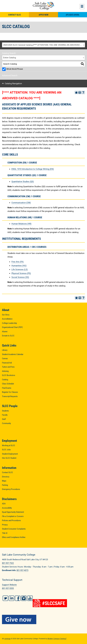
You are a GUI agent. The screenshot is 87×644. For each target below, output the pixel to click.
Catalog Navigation (13, 84)
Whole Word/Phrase (15, 69)
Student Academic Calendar (13, 354)
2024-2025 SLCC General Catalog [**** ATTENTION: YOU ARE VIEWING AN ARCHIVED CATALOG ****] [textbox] (44, 45)
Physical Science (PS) (21, 273)
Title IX (5, 533)
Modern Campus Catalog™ (57, 639)
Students (5, 411)
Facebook (18, 598)
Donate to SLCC (8, 336)
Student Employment (10, 454)
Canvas (5, 358)
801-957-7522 (8, 563)
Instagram (24, 598)
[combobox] (43, 45)
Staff (4, 419)
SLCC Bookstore (9, 375)
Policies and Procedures (11, 520)
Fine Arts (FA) (18, 262)
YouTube (30, 598)
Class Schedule (8, 384)
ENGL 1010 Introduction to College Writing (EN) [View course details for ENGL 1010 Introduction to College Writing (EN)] (33, 169)
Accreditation (7, 319)
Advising (5, 371)
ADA (4, 504)
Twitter (5, 598)
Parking (5, 485)
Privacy (5, 525)
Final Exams (7, 388)
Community (6, 423)
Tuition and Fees (8, 367)
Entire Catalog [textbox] (10, 58)
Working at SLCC (9, 445)
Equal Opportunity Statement (13, 512)
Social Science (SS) (20, 277)
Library (5, 350)
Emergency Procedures (11, 489)
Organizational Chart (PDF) (12, 327)
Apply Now (43, 15)
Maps (4, 481)
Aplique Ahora (73, 15)
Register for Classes (10, 392)
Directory (6, 477)
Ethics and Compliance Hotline (14, 537)
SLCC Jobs (6, 450)
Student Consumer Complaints (14, 529)
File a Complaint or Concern (13, 516)
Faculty (5, 415)
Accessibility (7, 508)
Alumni (5, 332)
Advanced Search (10, 76)
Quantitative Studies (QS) (23, 182)
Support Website (9, 585)
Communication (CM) (21, 203)
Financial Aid (7, 363)
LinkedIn (12, 598)
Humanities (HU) (19, 266)
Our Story (6, 315)
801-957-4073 (22, 570)
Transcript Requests (10, 396)
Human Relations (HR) (21, 224)
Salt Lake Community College (43, 6)
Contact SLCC (15, 15)
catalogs (7, 639)
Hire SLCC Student (9, 458)
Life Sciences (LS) (20, 270)
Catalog (5, 380)
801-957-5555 (8, 588)
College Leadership (9, 323)
